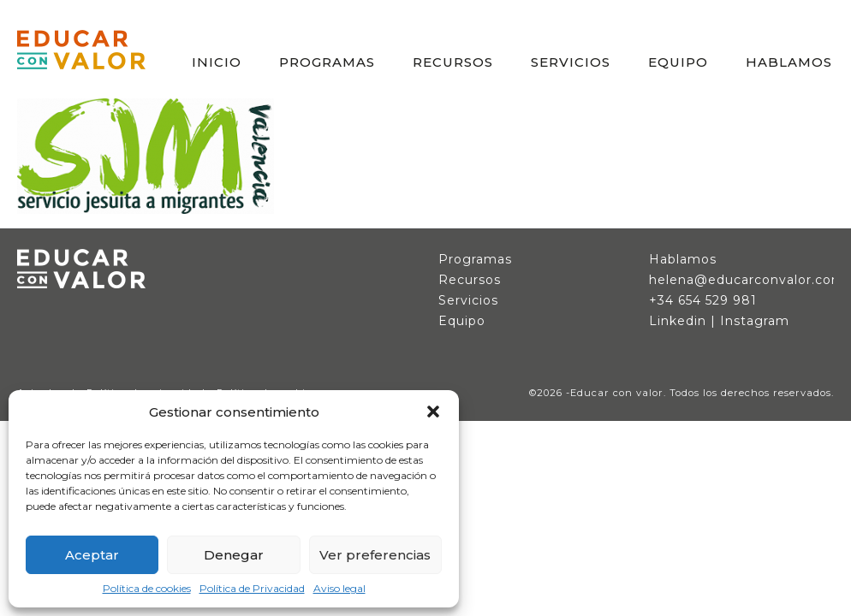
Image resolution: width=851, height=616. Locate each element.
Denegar (234, 555)
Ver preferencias (375, 555)
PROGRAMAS (327, 62)
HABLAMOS (789, 62)
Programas (475, 259)
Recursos (470, 280)
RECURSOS (453, 62)
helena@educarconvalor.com (747, 280)
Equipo (462, 321)
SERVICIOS (571, 62)
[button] (433, 412)
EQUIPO (678, 62)
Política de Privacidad (252, 589)
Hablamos (683, 259)
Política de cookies (147, 589)
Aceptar (92, 555)
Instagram (755, 321)
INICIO (217, 62)
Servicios (468, 300)
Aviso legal (339, 589)
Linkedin (678, 321)
